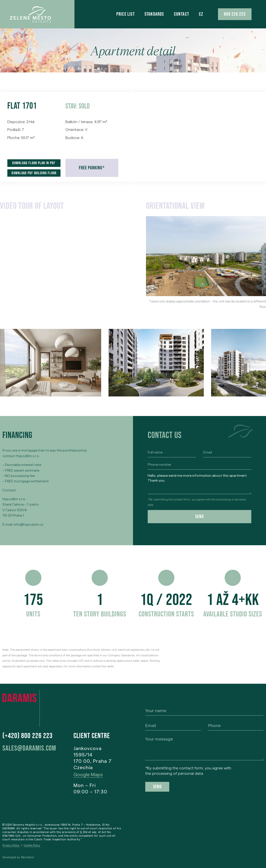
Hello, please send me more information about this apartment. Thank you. (199, 483)
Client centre (92, 736)
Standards (154, 14)
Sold (84, 106)
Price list (126, 14)
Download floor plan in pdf (34, 163)
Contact (181, 14)
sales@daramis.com (29, 748)
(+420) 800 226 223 (28, 736)
